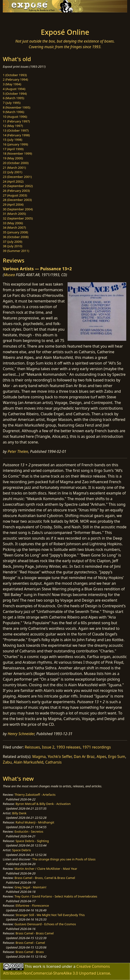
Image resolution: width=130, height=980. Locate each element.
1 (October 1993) (15, 75)
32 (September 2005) (18, 218)
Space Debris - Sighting (32, 841)
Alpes (101, 757)
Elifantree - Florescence (32, 906)
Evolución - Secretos (29, 831)
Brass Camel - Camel (30, 943)
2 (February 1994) (15, 79)
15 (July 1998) (13, 140)
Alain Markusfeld (28, 762)
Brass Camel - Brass (30, 952)
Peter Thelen (18, 451)
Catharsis (54, 762)
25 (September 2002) (18, 186)
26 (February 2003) (16, 191)
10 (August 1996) (15, 117)
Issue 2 (48, 747)
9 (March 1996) (13, 112)
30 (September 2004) (18, 209)
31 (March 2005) (14, 214)
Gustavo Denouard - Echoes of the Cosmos (45, 924)
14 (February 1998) (16, 135)
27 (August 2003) (15, 195)
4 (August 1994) (14, 89)
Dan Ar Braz (84, 757)
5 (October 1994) (15, 94)
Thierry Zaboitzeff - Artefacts (35, 795)
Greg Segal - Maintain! (31, 887)
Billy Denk (19, 813)
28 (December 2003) (17, 200)
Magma (39, 757)
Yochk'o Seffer (60, 757)
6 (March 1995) (13, 98)
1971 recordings (97, 747)
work (37, 966)
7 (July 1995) (12, 103)
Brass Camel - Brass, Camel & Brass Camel (45, 878)
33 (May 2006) (13, 223)
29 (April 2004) (13, 204)
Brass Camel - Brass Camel (34, 933)
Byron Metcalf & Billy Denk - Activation (43, 804)
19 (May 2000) (13, 158)
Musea (10, 275)
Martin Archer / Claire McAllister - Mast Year (46, 869)
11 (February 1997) (16, 121)
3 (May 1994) (12, 84)
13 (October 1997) (16, 130)
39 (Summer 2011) (16, 251)
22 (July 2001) (13, 172)
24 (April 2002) (13, 181)
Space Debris (22, 850)
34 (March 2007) (14, 227)
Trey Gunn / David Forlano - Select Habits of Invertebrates (56, 896)
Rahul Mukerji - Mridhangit (35, 822)
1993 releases (68, 747)
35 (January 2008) (15, 232)
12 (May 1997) (13, 126)
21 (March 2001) (14, 168)
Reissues (32, 747)
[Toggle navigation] (15, 19)
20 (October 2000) (16, 163)
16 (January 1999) (15, 144)
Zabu (7, 762)
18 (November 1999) (17, 153)
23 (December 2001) (17, 177)
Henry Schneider (21, 734)
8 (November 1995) (17, 107)
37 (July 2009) (13, 242)
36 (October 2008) (16, 237)
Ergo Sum (117, 757)
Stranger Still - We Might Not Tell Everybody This (50, 915)
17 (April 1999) (13, 149)
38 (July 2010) (13, 246)
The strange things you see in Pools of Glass (64, 859)
